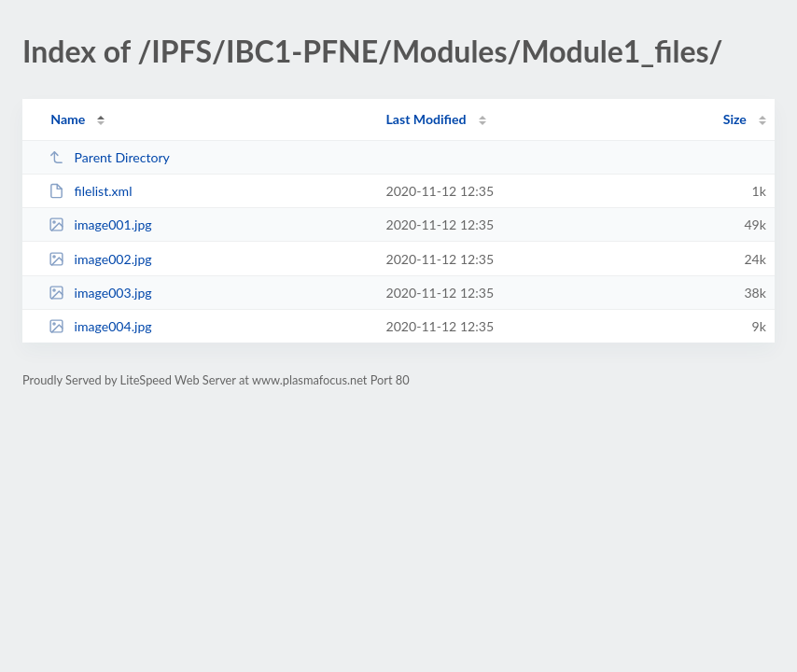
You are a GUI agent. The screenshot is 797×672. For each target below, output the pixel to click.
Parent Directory (109, 157)
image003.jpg (100, 293)
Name (68, 119)
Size (735, 119)
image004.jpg (100, 326)
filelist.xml (90, 191)
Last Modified (426, 119)
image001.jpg (100, 224)
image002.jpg (100, 259)
